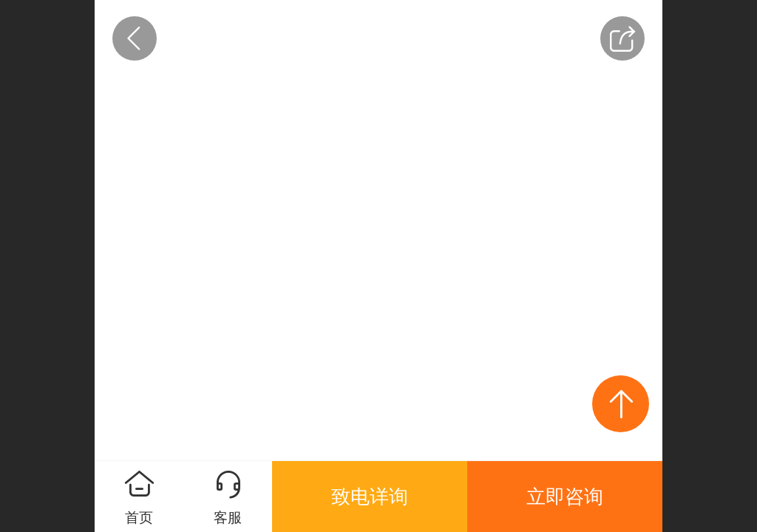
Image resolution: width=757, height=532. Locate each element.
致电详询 (370, 497)
